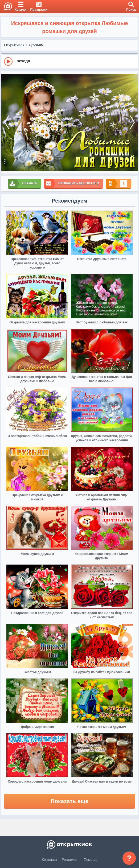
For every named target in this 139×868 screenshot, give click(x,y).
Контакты (49, 860)
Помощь (91, 860)
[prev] (7, 122)
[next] (132, 122)
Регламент (70, 860)
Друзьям (36, 45)
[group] (69, 61)
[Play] (8, 61)
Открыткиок (14, 45)
